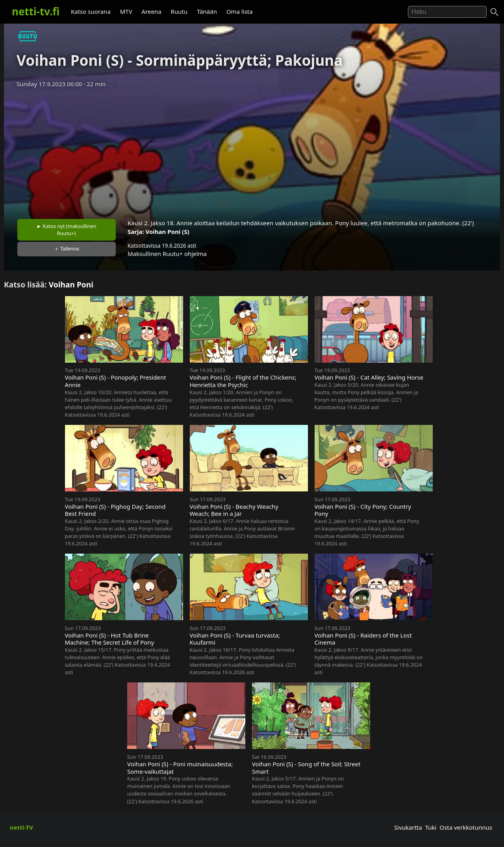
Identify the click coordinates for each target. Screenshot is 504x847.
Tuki (431, 827)
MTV (126, 11)
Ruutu (179, 11)
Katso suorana (91, 11)
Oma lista (240, 11)
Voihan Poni (71, 284)
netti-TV (21, 827)
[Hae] (447, 12)
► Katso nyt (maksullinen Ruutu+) (67, 230)
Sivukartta (408, 827)
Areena (152, 11)
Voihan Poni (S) (168, 232)
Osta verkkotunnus (466, 827)
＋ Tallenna (67, 249)
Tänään (207, 11)
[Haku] (495, 12)
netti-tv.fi (36, 11)
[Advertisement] (252, 151)
